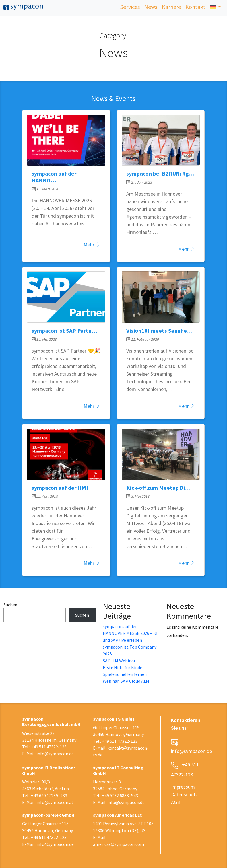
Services (130, 7)
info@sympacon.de (55, 754)
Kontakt (195, 7)
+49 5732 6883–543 (120, 795)
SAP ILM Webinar (119, 661)
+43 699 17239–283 (49, 795)
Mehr (92, 245)
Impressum (183, 787)
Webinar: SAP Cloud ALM (126, 681)
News (151, 7)
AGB (176, 802)
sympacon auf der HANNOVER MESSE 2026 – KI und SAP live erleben (130, 633)
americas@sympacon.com (118, 844)
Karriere (171, 7)
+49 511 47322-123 (49, 747)
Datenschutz (184, 794)
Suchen (10, 605)
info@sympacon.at (55, 802)
